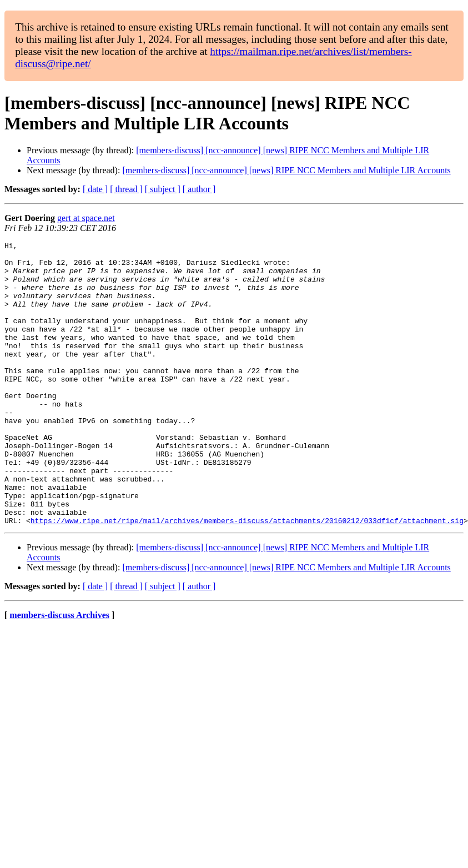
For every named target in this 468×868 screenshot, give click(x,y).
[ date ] (95, 189)
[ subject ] (163, 189)
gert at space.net (86, 218)
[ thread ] (126, 189)
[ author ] (199, 189)
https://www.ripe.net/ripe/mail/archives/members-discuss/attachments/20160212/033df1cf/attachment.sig (247, 577)
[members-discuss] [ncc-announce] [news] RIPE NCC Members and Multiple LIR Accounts (286, 170)
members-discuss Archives (59, 672)
